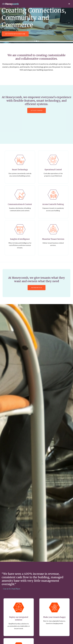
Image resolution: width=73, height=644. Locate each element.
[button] (69, 4)
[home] (10, 4)
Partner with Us (37, 288)
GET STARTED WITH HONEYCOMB (15, 34)
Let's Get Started (37, 110)
